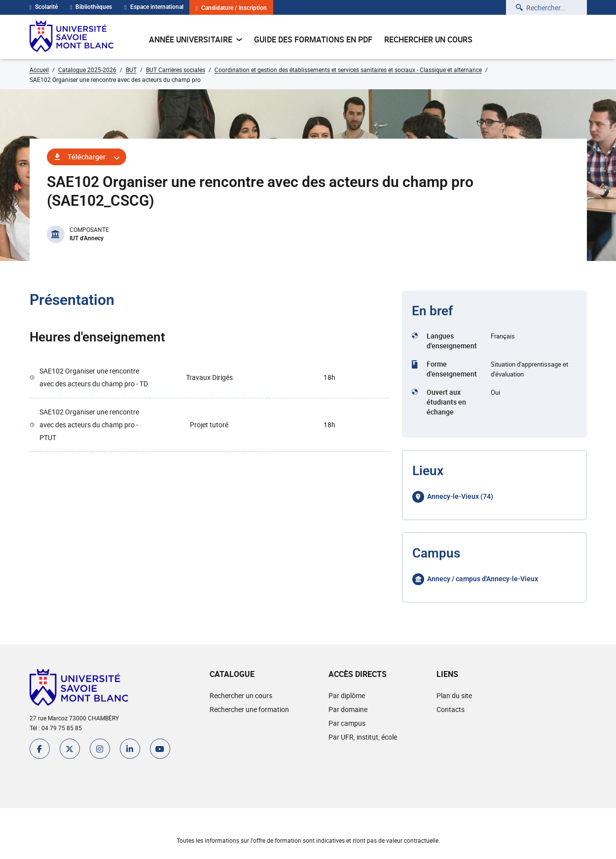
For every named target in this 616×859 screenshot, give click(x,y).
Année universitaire (196, 39)
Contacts (451, 709)
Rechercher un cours (428, 39)
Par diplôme (347, 695)
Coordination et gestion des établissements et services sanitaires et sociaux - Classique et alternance (348, 70)
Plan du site (454, 695)
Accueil (39, 70)
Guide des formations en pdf (313, 39)
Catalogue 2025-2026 (87, 70)
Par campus (347, 723)
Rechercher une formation (249, 709)
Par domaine (348, 709)
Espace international (154, 7)
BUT (131, 70)
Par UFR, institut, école (363, 737)
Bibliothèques (91, 7)
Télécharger (87, 157)
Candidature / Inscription (231, 8)
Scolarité (44, 7)
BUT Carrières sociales (176, 70)
